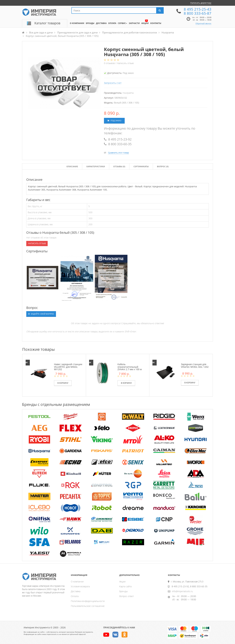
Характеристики (96, 167)
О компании (77, 581)
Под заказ (114, 121)
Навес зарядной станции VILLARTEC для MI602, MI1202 (68, 367)
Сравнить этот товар (118, 153)
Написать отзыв (125, 63)
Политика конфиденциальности (88, 601)
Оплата (75, 596)
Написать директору (201, 3)
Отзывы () (119, 167)
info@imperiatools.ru (182, 591)
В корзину (63, 383)
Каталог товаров (47, 23)
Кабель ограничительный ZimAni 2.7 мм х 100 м (130, 367)
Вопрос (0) (163, 167)
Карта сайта (125, 586)
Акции (122, 581)
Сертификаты (141, 167)
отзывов (110, 63)
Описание (72, 167)
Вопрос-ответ (127, 596)
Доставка (76, 591)
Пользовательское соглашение (88, 606)
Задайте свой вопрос (41, 314)
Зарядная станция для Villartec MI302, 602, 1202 (195, 365)
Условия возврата (80, 586)
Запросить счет (113, 83)
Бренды (123, 591)
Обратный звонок (203, 23)
